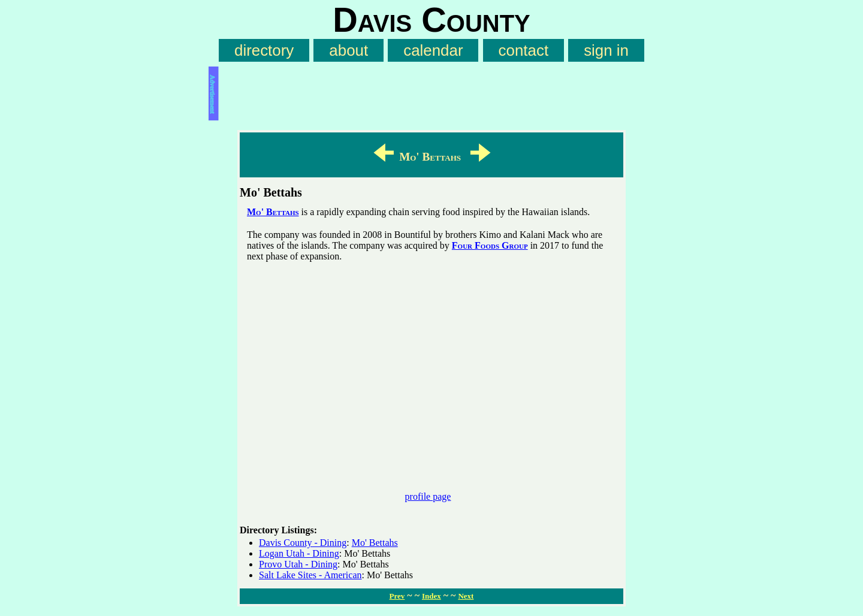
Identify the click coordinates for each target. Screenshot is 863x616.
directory (264, 50)
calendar (433, 50)
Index (431, 596)
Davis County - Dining (303, 543)
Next (466, 596)
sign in (606, 50)
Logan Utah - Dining (299, 553)
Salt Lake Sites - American (310, 575)
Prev (397, 596)
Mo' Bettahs (273, 212)
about (348, 50)
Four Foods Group (490, 245)
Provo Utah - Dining (298, 564)
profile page (428, 496)
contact (524, 50)
